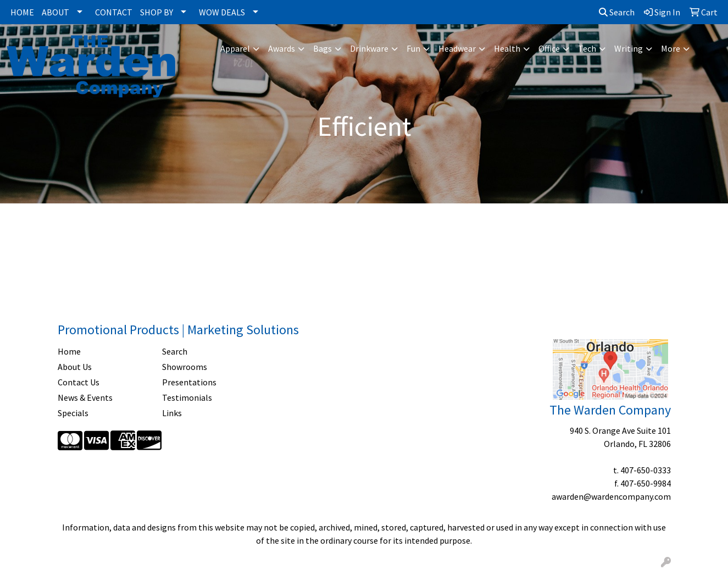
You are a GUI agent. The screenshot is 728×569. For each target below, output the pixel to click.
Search (617, 12)
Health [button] (507, 48)
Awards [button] (282, 48)
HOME (22, 12)
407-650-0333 (646, 470)
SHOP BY (157, 12)
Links (172, 413)
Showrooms (185, 367)
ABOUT (55, 12)
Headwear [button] (457, 48)
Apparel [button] (235, 48)
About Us (75, 367)
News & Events (85, 397)
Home (69, 351)
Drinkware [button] (369, 48)
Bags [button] (323, 48)
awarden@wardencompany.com (611, 496)
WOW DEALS (222, 12)
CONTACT (114, 12)
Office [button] (549, 48)
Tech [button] (587, 48)
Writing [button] (629, 48)
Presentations (189, 382)
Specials (73, 413)
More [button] (671, 48)
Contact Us (79, 382)
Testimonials (187, 397)
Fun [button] (413, 48)
